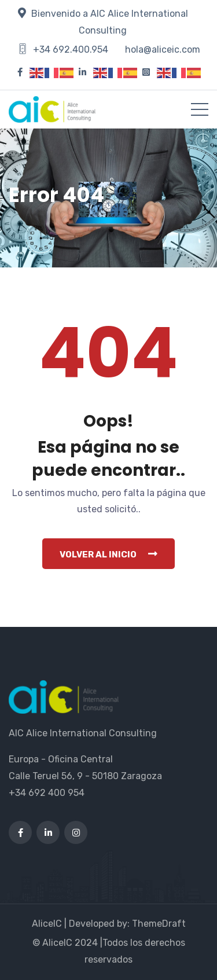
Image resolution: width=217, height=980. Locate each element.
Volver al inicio (108, 554)
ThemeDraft (159, 924)
